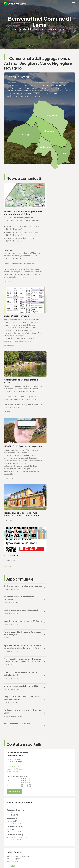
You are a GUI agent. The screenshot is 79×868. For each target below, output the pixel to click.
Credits (7, 858)
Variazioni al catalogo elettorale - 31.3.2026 (55, 442)
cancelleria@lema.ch (15, 549)
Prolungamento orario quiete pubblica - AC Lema (17, 502)
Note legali (8, 854)
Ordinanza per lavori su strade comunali (17, 442)
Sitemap (7, 856)
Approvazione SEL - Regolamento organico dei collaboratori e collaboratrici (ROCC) (56, 457)
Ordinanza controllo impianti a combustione (17, 429)
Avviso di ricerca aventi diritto (54, 500)
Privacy (7, 852)
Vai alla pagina (14, 571)
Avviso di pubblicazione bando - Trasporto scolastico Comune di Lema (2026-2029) (18, 473)
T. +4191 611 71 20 (48, 785)
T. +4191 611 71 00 (13, 546)
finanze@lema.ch (48, 788)
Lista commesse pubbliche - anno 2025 (19, 488)
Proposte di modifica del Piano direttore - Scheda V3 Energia (54, 488)
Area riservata (9, 859)
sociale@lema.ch (11, 812)
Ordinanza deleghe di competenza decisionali (52, 429)
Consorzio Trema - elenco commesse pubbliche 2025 (53, 472)
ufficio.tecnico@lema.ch (17, 648)
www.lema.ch (12, 551)
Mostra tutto (8, 408)
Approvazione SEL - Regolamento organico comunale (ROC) (19, 456)
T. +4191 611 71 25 (13, 646)
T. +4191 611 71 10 (10, 809)
